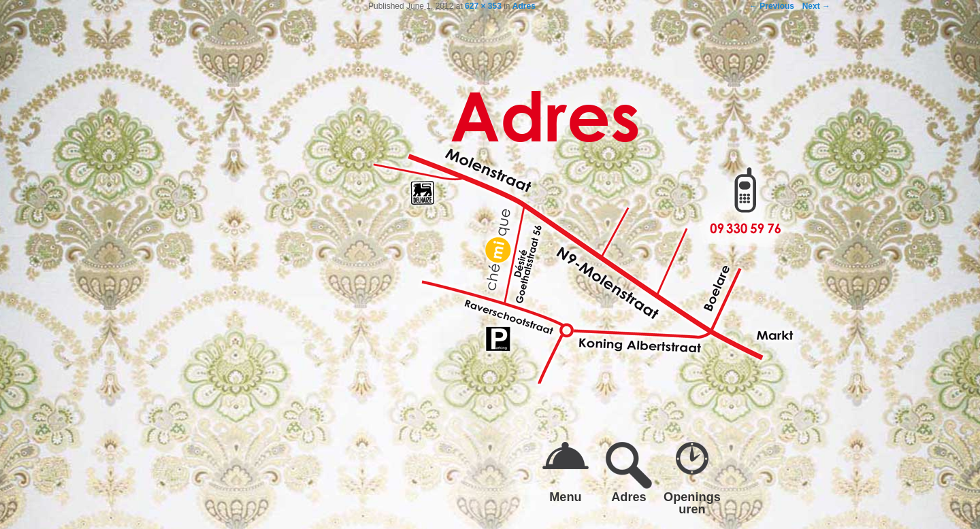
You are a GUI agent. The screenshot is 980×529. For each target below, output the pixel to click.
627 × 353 (483, 6)
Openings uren (692, 503)
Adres (524, 6)
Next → (816, 6)
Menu (566, 497)
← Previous (772, 6)
